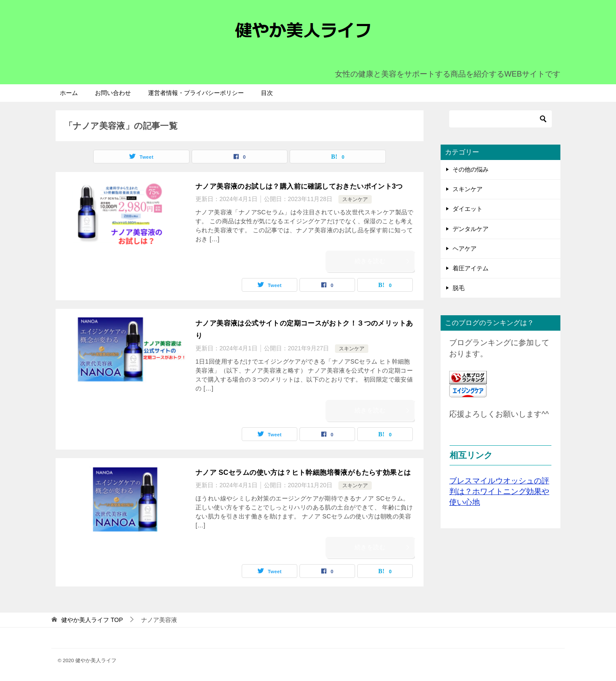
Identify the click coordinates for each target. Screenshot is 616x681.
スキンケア (355, 199)
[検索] (500, 119)
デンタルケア (471, 229)
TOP (92, 620)
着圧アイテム (471, 268)
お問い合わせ (113, 93)
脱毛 (459, 288)
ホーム (69, 93)
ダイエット (468, 209)
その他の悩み (471, 169)
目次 (267, 93)
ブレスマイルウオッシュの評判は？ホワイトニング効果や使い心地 (499, 492)
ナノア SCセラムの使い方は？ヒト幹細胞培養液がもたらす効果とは (303, 472)
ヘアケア (465, 249)
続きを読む (382, 261)
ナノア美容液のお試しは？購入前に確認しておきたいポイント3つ (299, 186)
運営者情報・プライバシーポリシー (196, 93)
